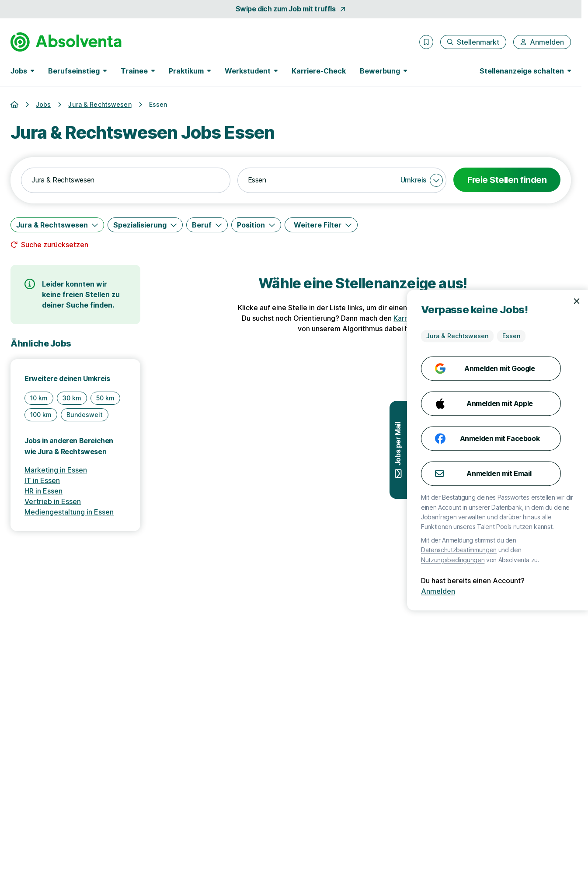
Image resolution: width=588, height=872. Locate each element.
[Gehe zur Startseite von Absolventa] (66, 42)
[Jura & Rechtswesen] (57, 225)
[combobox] (126, 180)
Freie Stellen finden (507, 180)
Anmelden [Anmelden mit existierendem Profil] (561, 591)
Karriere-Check (319, 71)
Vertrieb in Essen (53, 501)
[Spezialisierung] (145, 225)
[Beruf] (207, 225)
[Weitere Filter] (321, 225)
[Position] (256, 225)
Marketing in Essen (56, 470)
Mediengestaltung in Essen (69, 512)
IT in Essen (42, 480)
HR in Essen (43, 491)
